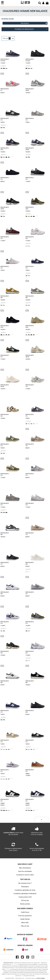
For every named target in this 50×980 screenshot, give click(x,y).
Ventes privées (25, 904)
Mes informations (25, 868)
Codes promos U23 (25, 897)
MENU (2, 3)
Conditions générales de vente (25, 890)
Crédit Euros (25, 912)
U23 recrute (25, 900)
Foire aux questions (25, 916)
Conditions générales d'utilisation (25, 893)
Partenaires (25, 887)
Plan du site (25, 926)
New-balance (34, 23)
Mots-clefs (25, 922)
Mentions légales (41, 978)
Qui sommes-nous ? (25, 883)
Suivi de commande (25, 871)
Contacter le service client (25, 875)
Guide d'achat (25, 919)
